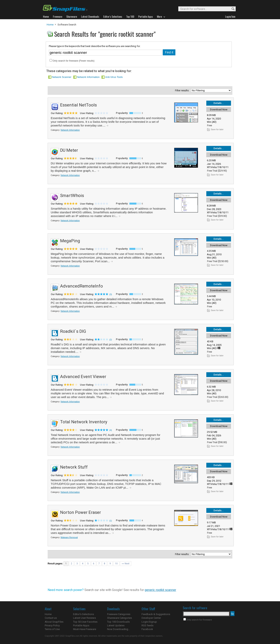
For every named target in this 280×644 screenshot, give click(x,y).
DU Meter (69, 150)
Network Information (88, 77)
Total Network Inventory (84, 422)
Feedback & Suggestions (156, 614)
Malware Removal (69, 537)
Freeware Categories (119, 614)
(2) (111, 340)
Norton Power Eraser (80, 512)
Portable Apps (81, 625)
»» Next (126, 564)
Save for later (217, 129)
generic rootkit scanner (160, 590)
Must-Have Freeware (85, 629)
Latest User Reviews (84, 618)
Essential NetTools (78, 105)
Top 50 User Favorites (85, 622)
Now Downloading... (119, 629)
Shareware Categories (119, 618)
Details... (219, 103)
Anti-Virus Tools (114, 77)
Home (50, 25)
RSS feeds (147, 625)
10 (116, 564)
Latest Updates (116, 625)
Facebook (147, 629)
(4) (111, 430)
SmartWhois (72, 196)
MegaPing (70, 241)
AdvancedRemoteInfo (81, 286)
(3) (111, 294)
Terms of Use (52, 629)
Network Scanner (62, 77)
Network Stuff (74, 467)
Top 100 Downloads (118, 622)
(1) (111, 521)
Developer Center (151, 618)
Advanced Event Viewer (83, 377)
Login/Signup (149, 622)
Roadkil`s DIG (73, 331)
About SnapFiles (54, 622)
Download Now (219, 109)
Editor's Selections (84, 614)
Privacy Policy (52, 625)
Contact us (51, 618)
